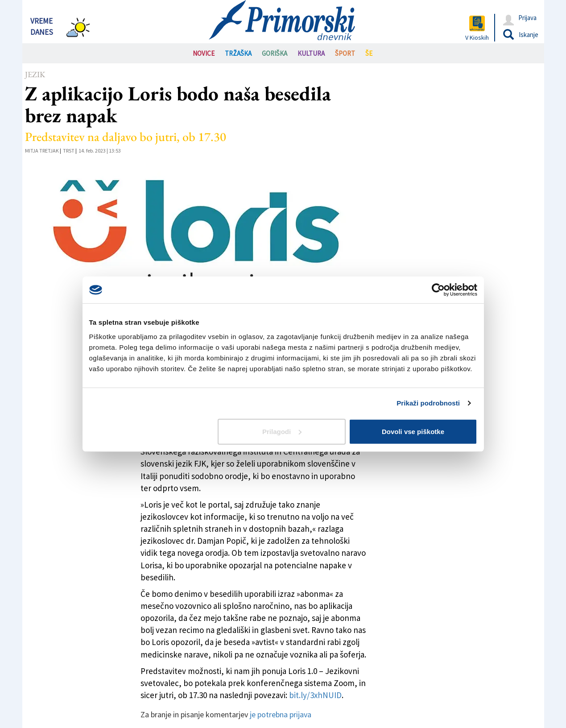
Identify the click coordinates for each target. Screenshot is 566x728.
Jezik (35, 74)
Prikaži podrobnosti (428, 403)
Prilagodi (282, 431)
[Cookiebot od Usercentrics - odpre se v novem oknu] (438, 290)
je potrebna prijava (281, 714)
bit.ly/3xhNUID (315, 695)
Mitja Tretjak (42, 151)
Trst (69, 151)
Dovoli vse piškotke (413, 431)
